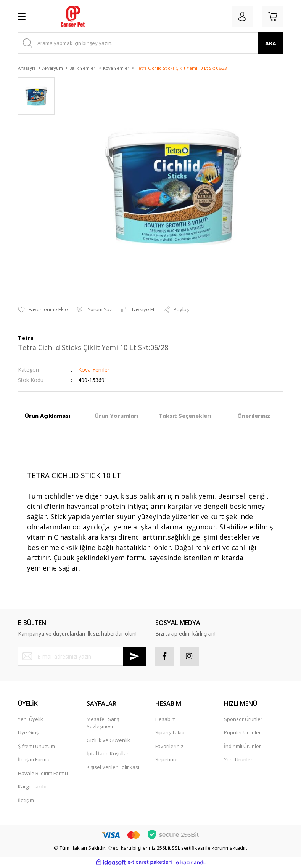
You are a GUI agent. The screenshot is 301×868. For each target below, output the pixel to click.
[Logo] (73, 16)
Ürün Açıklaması (47, 416)
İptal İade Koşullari (108, 754)
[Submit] (135, 656)
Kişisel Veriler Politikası (113, 767)
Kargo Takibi (32, 787)
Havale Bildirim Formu (43, 773)
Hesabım (166, 719)
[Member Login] (242, 16)
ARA (271, 43)
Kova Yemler (94, 370)
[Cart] (273, 16)
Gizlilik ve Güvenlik (108, 740)
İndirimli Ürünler (242, 746)
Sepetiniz (166, 760)
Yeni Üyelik (31, 719)
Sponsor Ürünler (243, 719)
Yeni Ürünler (238, 760)
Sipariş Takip (170, 733)
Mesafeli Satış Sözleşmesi (103, 723)
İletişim (26, 800)
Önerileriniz (254, 416)
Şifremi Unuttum (36, 746)
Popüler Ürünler (242, 733)
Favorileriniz (169, 746)
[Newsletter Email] (82, 656)
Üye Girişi (29, 733)
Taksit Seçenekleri (185, 416)
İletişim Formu (34, 760)
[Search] (151, 43)
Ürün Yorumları (116, 416)
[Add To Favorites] (43, 310)
